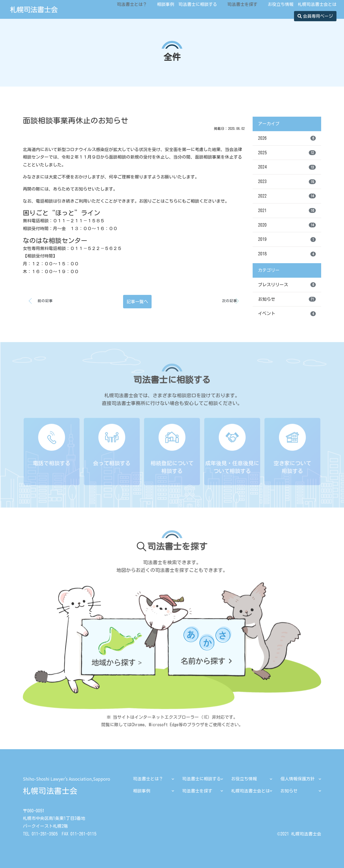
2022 (287, 196)
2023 (287, 182)
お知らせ (287, 299)
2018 (287, 254)
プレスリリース (287, 285)
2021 (287, 210)
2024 (287, 167)
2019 (287, 240)
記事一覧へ (137, 302)
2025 (287, 153)
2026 (287, 138)
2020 (287, 225)
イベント (287, 314)
